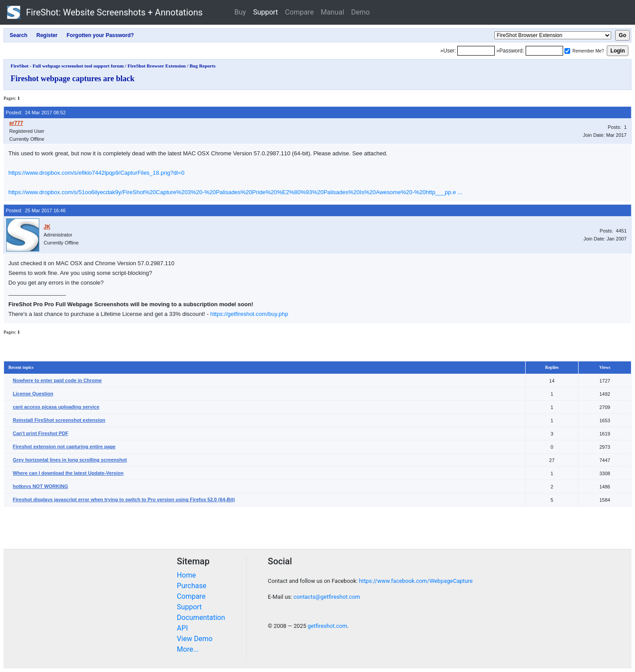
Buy (240, 12)
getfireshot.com (328, 626)
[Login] (476, 51)
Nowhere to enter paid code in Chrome (57, 380)
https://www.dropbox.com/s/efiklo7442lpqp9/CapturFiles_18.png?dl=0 (96, 173)
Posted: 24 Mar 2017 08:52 (36, 113)
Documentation (201, 618)
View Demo (195, 639)
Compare (299, 12)
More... (188, 649)
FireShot (105, 12)
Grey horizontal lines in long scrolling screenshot (70, 460)
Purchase (192, 586)
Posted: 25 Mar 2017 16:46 (36, 210)
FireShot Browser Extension (157, 66)
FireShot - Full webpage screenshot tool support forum (67, 66)
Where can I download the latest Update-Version (68, 473)
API (182, 628)
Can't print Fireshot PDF (41, 433)
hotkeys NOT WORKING (40, 486)
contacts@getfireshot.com (327, 597)
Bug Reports (203, 66)
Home (186, 575)
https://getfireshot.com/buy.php (249, 314)
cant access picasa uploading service (56, 407)
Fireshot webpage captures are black (73, 79)
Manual (332, 12)
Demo (360, 12)
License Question (33, 394)
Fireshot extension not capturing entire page (64, 447)
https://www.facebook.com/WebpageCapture (416, 581)
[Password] (544, 51)
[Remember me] (567, 51)
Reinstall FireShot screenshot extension (59, 420)
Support (265, 12)
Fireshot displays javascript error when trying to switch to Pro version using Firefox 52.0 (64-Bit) (124, 499)
